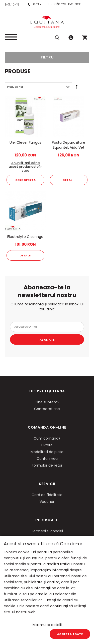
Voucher (47, 502)
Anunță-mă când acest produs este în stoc (25, 167)
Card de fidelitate (47, 495)
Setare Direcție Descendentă (77, 88)
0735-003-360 (45, 4)
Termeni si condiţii (47, 531)
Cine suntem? (47, 402)
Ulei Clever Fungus (25, 142)
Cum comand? (47, 438)
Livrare (47, 445)
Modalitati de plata (47, 452)
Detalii (69, 180)
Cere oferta (26, 180)
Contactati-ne (47, 409)
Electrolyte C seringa (25, 237)
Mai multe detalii (47, 625)
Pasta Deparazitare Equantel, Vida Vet (69, 145)
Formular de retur (47, 465)
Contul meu (47, 459)
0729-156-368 (70, 4)
